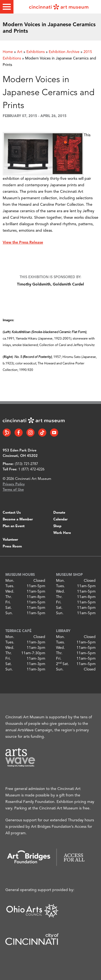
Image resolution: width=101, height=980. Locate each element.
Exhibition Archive (64, 52)
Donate (59, 513)
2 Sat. (62, 664)
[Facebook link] (19, 433)
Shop (57, 526)
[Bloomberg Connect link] (7, 433)
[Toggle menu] (7, 7)
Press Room (12, 547)
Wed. (10, 592)
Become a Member (18, 519)
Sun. (9, 613)
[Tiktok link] (42, 433)
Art (20, 52)
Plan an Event (14, 526)
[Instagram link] (30, 433)
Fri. (8, 602)
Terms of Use (13, 490)
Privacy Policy (14, 484)
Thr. (9, 597)
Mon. (10, 581)
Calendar (60, 519)
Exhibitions (36, 52)
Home (8, 52)
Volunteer (10, 540)
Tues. (10, 586)
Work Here (62, 533)
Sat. (9, 608)
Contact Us (12, 513)
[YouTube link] (54, 433)
